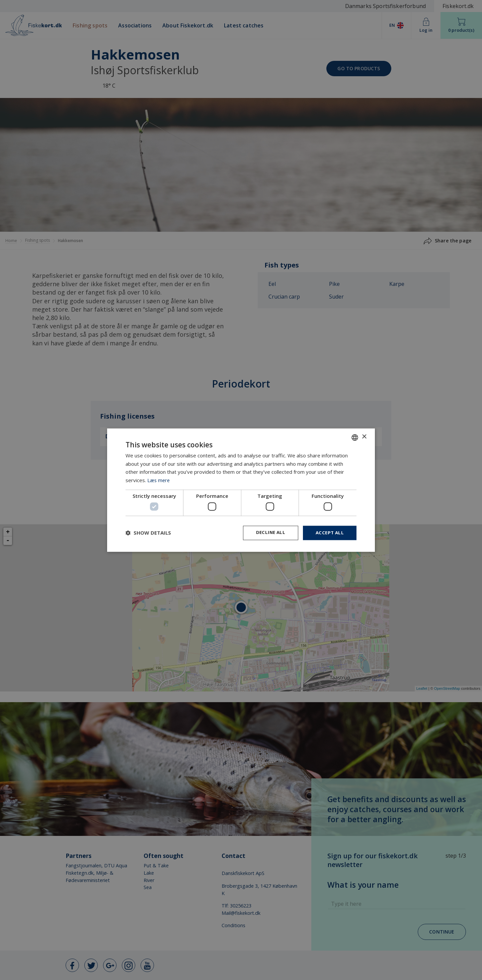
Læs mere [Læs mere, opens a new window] (159, 480)
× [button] (364, 437)
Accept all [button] (329, 533)
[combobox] (355, 437)
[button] (148, 533)
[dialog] (241, 490)
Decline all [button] (268, 533)
